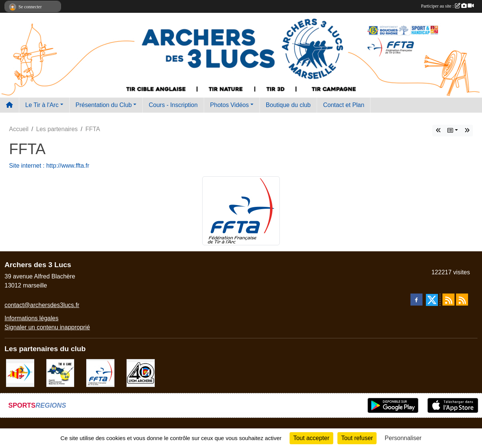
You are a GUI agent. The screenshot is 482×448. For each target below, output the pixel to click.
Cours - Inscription (173, 105)
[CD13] (60, 372)
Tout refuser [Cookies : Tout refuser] (357, 438)
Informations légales (31, 318)
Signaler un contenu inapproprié (47, 327)
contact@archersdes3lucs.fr (42, 305)
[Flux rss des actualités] (448, 300)
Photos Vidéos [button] (230, 105)
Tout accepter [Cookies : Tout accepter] (311, 438)
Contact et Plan (344, 105)
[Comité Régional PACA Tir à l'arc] (20, 372)
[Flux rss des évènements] (462, 300)
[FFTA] (100, 372)
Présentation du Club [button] (104, 105)
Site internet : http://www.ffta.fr (49, 166)
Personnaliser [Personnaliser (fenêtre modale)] (403, 438)
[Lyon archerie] (141, 372)
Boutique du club (288, 105)
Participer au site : (447, 6)
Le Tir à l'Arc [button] (42, 105)
